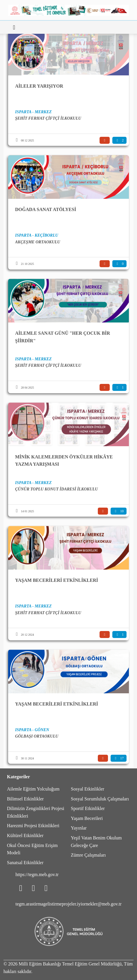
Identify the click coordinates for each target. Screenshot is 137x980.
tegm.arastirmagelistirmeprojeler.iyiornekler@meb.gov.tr (68, 904)
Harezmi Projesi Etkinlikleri (33, 826)
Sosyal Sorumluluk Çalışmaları (100, 799)
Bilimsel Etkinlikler (25, 799)
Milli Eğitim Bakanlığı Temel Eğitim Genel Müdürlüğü (70, 964)
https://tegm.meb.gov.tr (37, 874)
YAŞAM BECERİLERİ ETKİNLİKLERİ (57, 580)
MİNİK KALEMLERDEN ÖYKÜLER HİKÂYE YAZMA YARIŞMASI (64, 461)
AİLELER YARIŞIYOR (39, 86)
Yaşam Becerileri (87, 818)
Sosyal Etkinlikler (88, 789)
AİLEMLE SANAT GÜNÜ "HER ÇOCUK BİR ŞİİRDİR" (63, 337)
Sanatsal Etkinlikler (25, 863)
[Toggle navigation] (14, 27)
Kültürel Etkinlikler (25, 835)
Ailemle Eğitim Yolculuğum (33, 789)
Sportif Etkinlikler (88, 808)
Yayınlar (79, 828)
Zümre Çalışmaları (88, 855)
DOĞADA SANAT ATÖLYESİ (46, 209)
